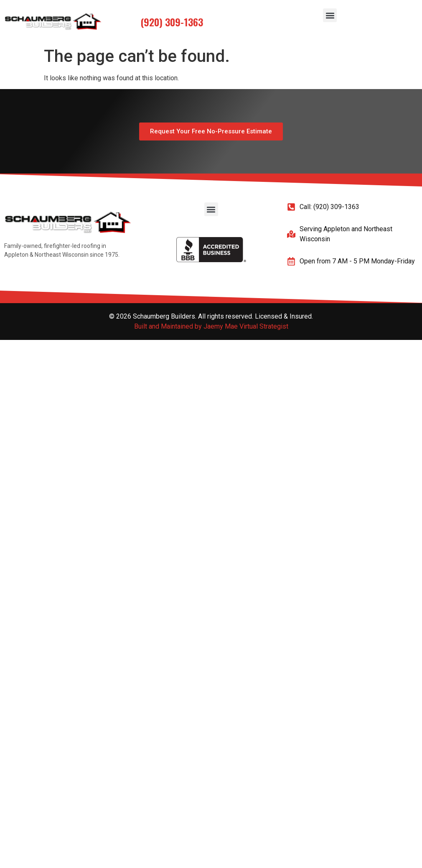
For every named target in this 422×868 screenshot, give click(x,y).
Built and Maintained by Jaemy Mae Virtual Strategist (211, 326)
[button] (330, 15)
